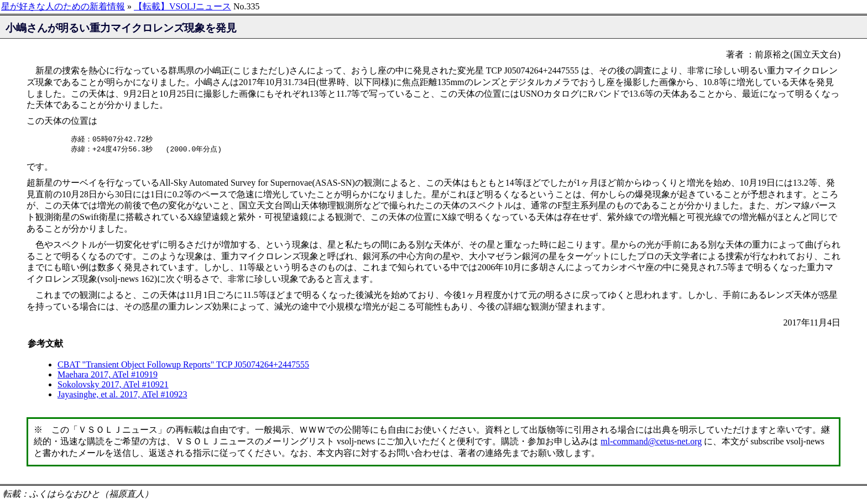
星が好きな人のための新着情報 (63, 6)
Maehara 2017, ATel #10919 (108, 376)
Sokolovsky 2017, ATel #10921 (113, 385)
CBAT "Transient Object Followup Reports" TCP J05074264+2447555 (183, 366)
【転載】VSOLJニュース (182, 6)
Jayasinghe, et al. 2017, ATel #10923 (122, 395)
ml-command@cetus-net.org (651, 442)
